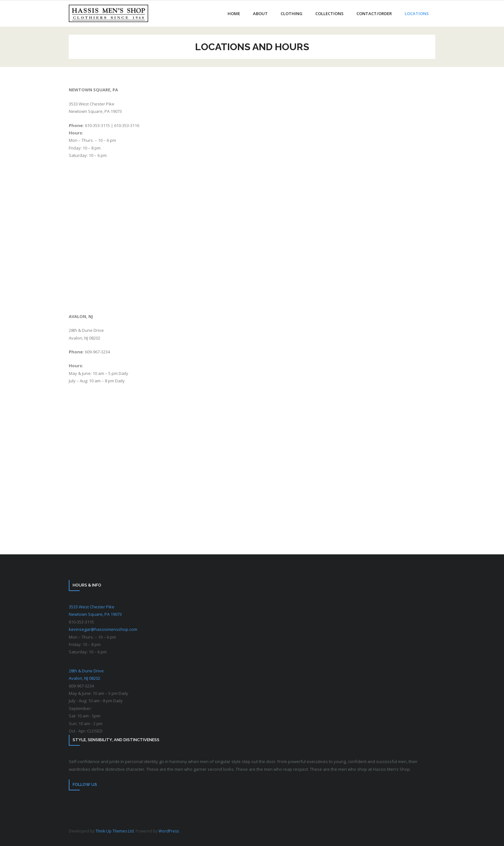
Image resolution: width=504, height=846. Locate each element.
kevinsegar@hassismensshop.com (103, 629)
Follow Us (85, 784)
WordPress (169, 831)
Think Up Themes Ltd (115, 831)
